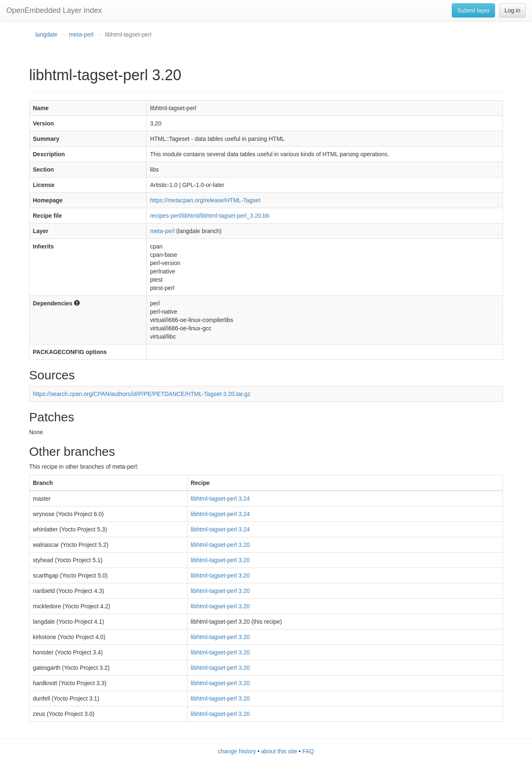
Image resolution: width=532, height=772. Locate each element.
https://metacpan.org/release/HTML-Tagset (205, 200)
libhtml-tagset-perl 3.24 (220, 499)
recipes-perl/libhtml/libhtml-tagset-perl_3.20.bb (210, 216)
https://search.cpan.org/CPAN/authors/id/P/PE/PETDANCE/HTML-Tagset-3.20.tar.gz (142, 394)
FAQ (308, 751)
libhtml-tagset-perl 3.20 (220, 545)
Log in (512, 10)
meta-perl (81, 34)
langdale (46, 34)
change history (237, 751)
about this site (279, 751)
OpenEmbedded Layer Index (54, 10)
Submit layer (473, 10)
